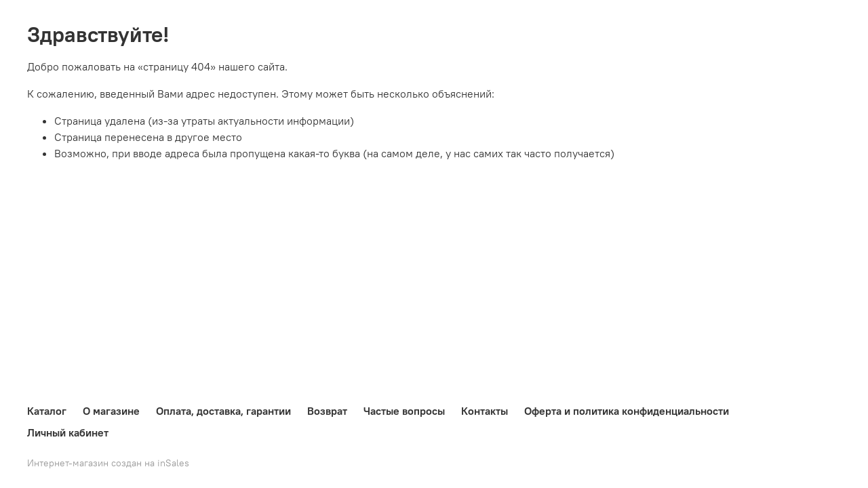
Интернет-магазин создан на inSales (108, 463)
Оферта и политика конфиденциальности (627, 411)
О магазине (111, 411)
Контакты (485, 411)
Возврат (327, 411)
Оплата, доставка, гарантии (223, 411)
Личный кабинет (68, 432)
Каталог (47, 411)
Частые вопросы (404, 411)
